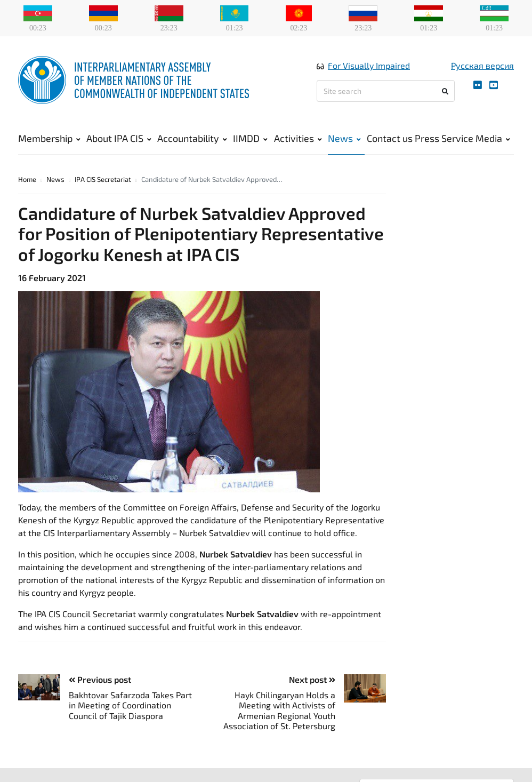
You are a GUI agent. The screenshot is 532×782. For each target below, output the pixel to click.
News (344, 139)
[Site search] (386, 91)
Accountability (192, 139)
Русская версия (482, 66)
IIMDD (250, 139)
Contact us (390, 139)
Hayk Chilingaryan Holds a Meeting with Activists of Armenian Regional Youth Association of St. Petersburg (279, 711)
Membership (49, 139)
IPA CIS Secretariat (103, 180)
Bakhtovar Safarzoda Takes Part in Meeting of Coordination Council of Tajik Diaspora (130, 706)
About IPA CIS (119, 139)
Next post (312, 680)
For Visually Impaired (369, 66)
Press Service (444, 139)
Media (493, 139)
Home (27, 180)
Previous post (100, 680)
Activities (298, 139)
